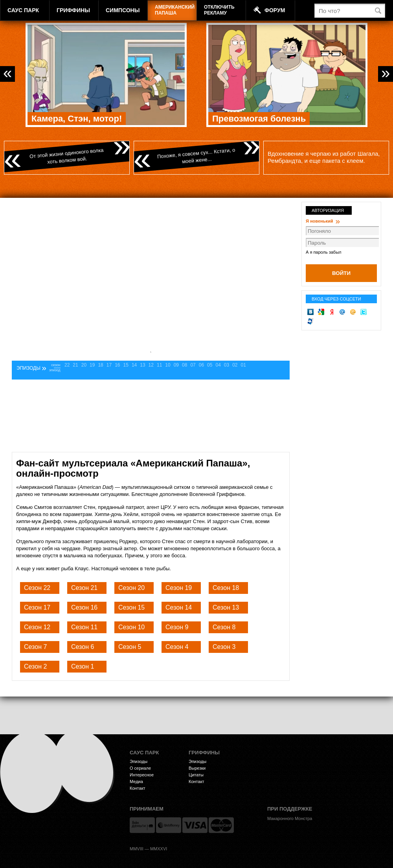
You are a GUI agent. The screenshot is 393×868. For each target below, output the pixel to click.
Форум (275, 10)
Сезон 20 (131, 588)
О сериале (140, 768)
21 (75, 365)
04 (218, 365)
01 (243, 365)
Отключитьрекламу (219, 10)
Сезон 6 (83, 647)
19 (92, 365)
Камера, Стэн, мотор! (77, 119)
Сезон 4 (177, 647)
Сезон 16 (84, 607)
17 (109, 365)
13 (142, 365)
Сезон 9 (177, 627)
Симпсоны (123, 10)
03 (227, 365)
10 (168, 365)
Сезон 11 (84, 627)
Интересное (142, 775)
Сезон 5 (130, 647)
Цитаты (196, 775)
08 (185, 365)
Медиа (136, 781)
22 (67, 365)
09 (176, 365)
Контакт (138, 788)
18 (100, 365)
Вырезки (197, 768)
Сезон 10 (131, 627)
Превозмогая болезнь (259, 119)
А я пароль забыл (323, 252)
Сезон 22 (37, 588)
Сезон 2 (35, 666)
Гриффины (73, 10)
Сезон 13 (226, 607)
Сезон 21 (84, 588)
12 (151, 365)
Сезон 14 (179, 607)
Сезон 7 (35, 647)
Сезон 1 (83, 666)
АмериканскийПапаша (175, 10)
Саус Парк (23, 10)
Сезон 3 (224, 647)
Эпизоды (139, 761)
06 (201, 365)
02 (235, 365)
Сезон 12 (37, 627)
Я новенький (323, 221)
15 (126, 365)
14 (134, 365)
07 (193, 365)
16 (117, 365)
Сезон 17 (37, 607)
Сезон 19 (179, 588)
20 (84, 365)
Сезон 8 (224, 627)
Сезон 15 (131, 607)
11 (159, 365)
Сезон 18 (226, 588)
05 (210, 365)
